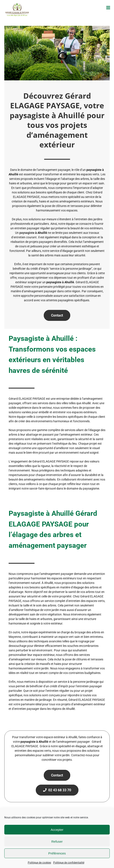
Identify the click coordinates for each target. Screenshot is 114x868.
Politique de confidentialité (69, 863)
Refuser (57, 841)
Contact (57, 315)
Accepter (57, 830)
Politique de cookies (39, 863)
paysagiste (27, 233)
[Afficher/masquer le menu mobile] (109, 8)
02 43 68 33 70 (57, 790)
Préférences (57, 853)
